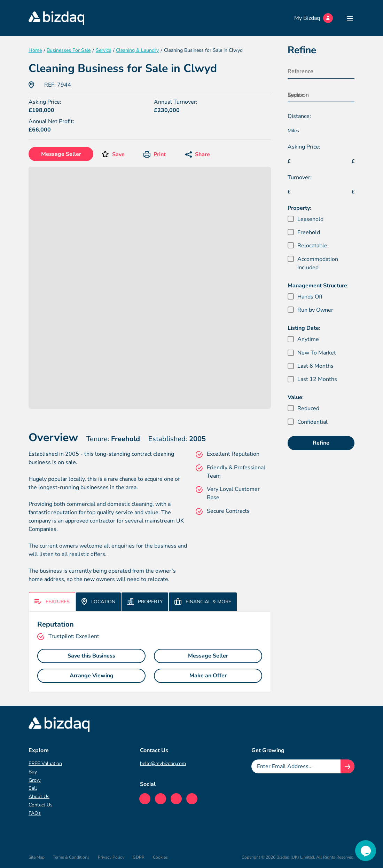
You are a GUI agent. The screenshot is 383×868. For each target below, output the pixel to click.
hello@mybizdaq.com (163, 763)
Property (145, 602)
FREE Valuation (45, 763)
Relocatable (312, 246)
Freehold (309, 232)
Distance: (299, 116)
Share (198, 154)
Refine (321, 443)
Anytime (308, 339)
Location (98, 602)
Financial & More (203, 602)
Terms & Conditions (71, 857)
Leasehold (310, 219)
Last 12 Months (317, 379)
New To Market (317, 353)
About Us (39, 797)
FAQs (35, 813)
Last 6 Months (315, 366)
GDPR (139, 857)
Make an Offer (208, 676)
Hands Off (310, 297)
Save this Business (91, 656)
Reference (300, 71)
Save (118, 154)
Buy (33, 772)
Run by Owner (315, 310)
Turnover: (300, 177)
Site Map (37, 857)
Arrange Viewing (92, 676)
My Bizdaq (314, 18)
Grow (35, 780)
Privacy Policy (111, 857)
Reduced (308, 408)
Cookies (160, 857)
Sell (33, 788)
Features (52, 602)
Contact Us (41, 805)
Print (155, 154)
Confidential (312, 422)
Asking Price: (304, 147)
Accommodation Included (318, 263)
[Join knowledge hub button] (347, 766)
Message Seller (61, 154)
